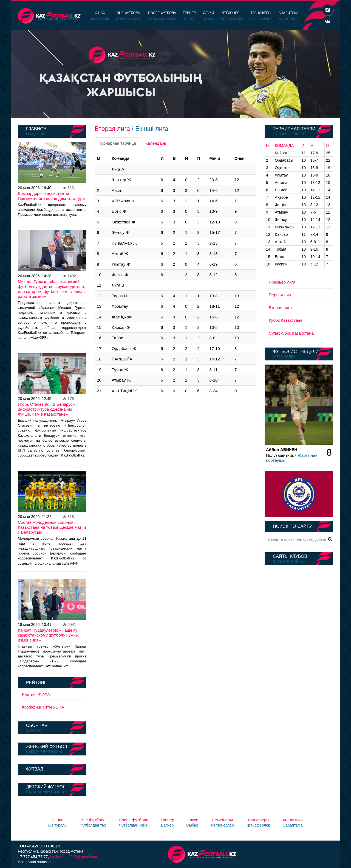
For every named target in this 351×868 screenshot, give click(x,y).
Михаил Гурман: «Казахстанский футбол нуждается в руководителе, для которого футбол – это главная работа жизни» (51, 289)
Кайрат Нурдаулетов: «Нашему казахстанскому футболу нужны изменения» (48, 635)
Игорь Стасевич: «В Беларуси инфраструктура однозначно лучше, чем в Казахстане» (46, 409)
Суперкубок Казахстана (291, 333)
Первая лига (281, 295)
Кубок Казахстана (286, 320)
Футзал (35, 769)
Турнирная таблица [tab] (118, 143)
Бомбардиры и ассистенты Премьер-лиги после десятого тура (51, 196)
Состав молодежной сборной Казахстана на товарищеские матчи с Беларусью (52, 527)
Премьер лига (282, 282)
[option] (175, 74)
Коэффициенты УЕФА (43, 707)
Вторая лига (280, 308)
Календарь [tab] (156, 143)
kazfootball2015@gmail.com (74, 857)
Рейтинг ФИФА (36, 694)
